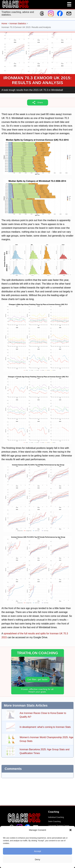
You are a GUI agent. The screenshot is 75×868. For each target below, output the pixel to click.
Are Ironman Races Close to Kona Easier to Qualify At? (43, 715)
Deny (37, 859)
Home (4, 23)
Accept (38, 851)
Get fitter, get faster (37, 679)
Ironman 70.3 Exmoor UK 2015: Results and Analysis (38, 80)
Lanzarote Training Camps (59, 826)
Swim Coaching (54, 821)
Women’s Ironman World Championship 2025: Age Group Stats (46, 739)
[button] (71, 830)
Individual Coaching (56, 817)
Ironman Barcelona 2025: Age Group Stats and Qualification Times (45, 751)
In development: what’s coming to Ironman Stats (45, 727)
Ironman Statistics (18, 23)
